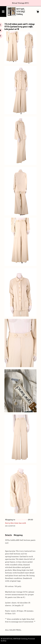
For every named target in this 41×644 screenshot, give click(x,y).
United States (21, 520)
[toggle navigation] (3, 12)
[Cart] (38, 12)
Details (8, 535)
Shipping (18, 535)
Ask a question (10, 526)
